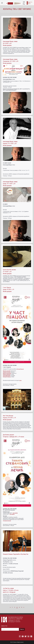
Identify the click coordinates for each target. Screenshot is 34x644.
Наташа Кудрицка (7, 377)
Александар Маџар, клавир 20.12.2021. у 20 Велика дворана (10, 43)
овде (20, 380)
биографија (15, 513)
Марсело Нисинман (7, 373)
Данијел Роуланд (7, 372)
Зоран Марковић (7, 376)
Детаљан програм (7, 521)
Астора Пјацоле (20, 369)
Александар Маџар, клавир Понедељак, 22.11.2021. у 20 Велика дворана (11, 61)
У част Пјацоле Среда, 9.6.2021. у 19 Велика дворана (8, 289)
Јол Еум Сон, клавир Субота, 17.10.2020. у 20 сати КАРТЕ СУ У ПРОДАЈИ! (11, 590)
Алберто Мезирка (7, 374)
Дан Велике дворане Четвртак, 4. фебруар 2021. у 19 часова (13, 436)
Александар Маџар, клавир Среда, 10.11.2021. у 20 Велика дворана (10, 184)
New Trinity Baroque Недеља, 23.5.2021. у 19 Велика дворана (9, 418)
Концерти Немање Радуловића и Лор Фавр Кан (16, 554)
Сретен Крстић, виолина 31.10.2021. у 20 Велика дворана (9, 272)
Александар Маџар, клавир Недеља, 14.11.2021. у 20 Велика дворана (10, 143)
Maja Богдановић (7, 371)
